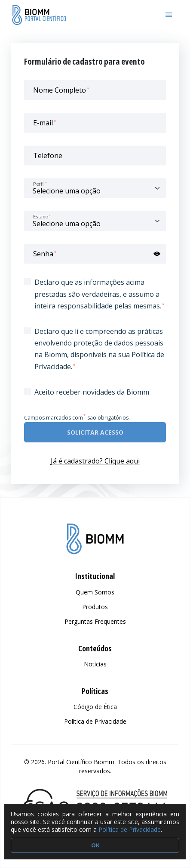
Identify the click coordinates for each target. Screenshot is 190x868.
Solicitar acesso (95, 432)
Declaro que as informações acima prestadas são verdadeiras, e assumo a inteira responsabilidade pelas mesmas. (100, 294)
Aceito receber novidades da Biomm (92, 392)
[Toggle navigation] (169, 15)
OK (95, 845)
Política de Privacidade (130, 829)
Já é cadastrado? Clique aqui (95, 461)
